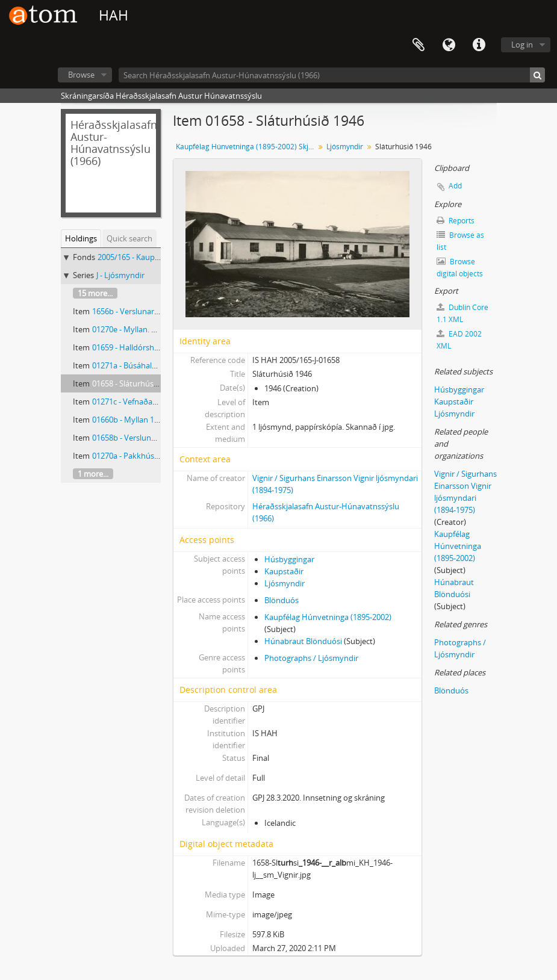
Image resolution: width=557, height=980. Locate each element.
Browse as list (460, 241)
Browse (81, 75)
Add (455, 186)
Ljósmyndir (345, 147)
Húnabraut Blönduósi (303, 641)
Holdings (81, 238)
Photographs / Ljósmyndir (311, 658)
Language (449, 45)
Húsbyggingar (289, 559)
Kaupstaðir (284, 571)
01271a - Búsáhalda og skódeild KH (154, 365)
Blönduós (282, 600)
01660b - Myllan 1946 (129, 420)
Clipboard (419, 45)
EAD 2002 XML (459, 340)
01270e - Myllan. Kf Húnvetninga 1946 (159, 329)
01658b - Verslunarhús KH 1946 (148, 438)
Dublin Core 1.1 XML (462, 313)
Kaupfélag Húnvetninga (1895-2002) (328, 617)
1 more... (93, 474)
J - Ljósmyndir (120, 275)
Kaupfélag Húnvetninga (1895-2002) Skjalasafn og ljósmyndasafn (247, 147)
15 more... (95, 293)
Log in (522, 45)
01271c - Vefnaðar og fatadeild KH (152, 402)
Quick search (129, 238)
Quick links (479, 45)
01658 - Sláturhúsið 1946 (135, 383)
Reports (456, 221)
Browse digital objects (460, 268)
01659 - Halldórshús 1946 (137, 347)
